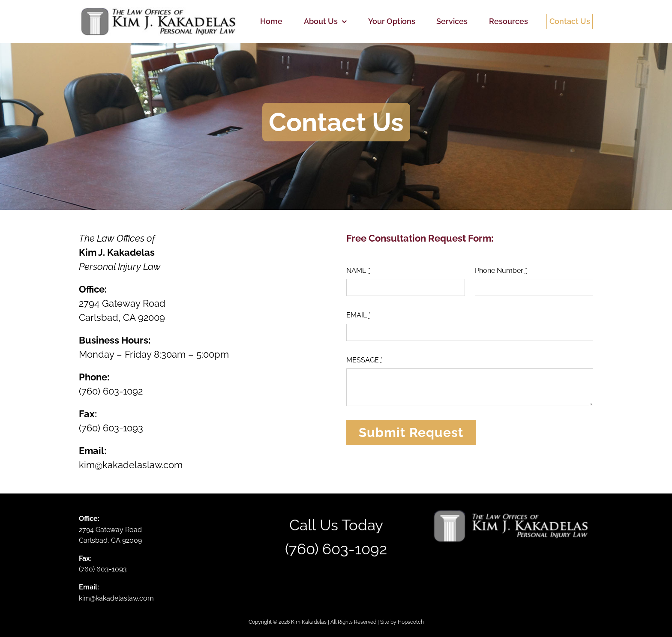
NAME (358, 271)
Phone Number (501, 271)
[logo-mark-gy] (158, 10)
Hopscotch (411, 622)
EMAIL (358, 315)
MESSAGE (364, 360)
